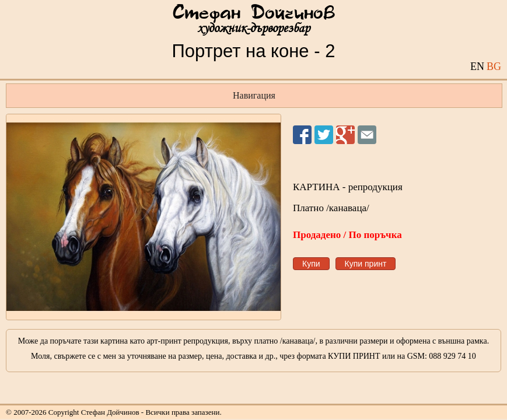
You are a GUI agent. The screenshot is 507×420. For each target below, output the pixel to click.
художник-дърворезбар (254, 28)
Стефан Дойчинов (254, 13)
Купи (311, 264)
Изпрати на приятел (367, 135)
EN (477, 66)
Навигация (254, 95)
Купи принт (366, 264)
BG (494, 66)
